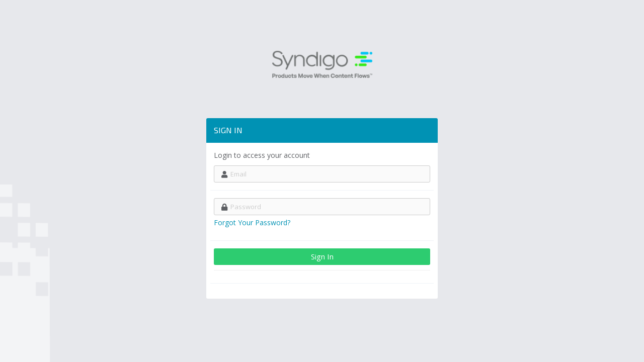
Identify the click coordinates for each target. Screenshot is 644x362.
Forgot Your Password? (252, 222)
